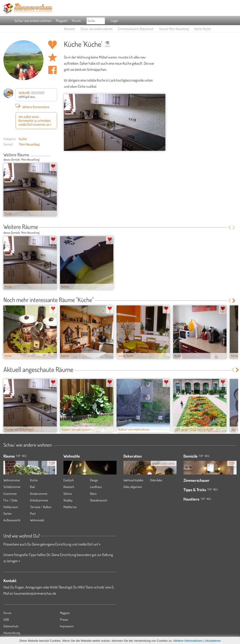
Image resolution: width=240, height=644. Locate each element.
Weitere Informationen (188, 641)
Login (114, 21)
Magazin (62, 21)
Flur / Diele (10, 500)
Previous (52, 155)
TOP (18, 456)
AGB (6, 619)
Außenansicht (12, 520)
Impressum (67, 626)
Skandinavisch (99, 500)
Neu (207, 456)
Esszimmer (10, 494)
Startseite (70, 29)
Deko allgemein (133, 487)
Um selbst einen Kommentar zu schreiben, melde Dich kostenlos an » (35, 121)
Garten (8, 513)
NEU (24, 456)
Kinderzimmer (39, 494)
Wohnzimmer (12, 480)
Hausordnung (12, 633)
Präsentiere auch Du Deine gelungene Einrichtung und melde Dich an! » (52, 544)
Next (55, 155)
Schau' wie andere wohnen (33, 21)
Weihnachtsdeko (133, 480)
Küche (23, 139)
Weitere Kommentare (33, 107)
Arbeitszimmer (39, 500)
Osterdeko (156, 480)
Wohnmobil (37, 520)
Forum (76, 21)
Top (201, 456)
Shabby (68, 500)
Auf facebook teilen (52, 70)
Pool (33, 513)
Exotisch (69, 480)
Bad (32, 487)
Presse (64, 619)
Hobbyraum (11, 507)
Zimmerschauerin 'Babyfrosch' (136, 29)
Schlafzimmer (12, 487)
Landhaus (96, 487)
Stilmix (68, 494)
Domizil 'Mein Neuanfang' (174, 29)
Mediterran (70, 507)
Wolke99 (24, 93)
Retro (93, 494)
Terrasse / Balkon (41, 507)
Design (94, 480)
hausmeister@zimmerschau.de (35, 593)
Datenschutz (11, 626)
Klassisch (69, 487)
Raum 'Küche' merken (52, 57)
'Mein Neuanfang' (29, 144)
